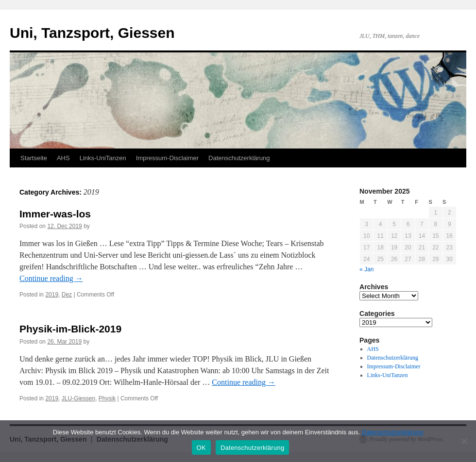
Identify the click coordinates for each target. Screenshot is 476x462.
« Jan (366, 269)
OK (201, 448)
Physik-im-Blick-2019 (70, 329)
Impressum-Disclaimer (167, 158)
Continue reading (51, 278)
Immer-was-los (55, 214)
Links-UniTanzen (103, 158)
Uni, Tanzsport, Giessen (92, 33)
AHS (63, 158)
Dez (67, 295)
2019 (52, 295)
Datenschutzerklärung (239, 158)
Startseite (34, 158)
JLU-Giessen (78, 398)
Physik (107, 398)
